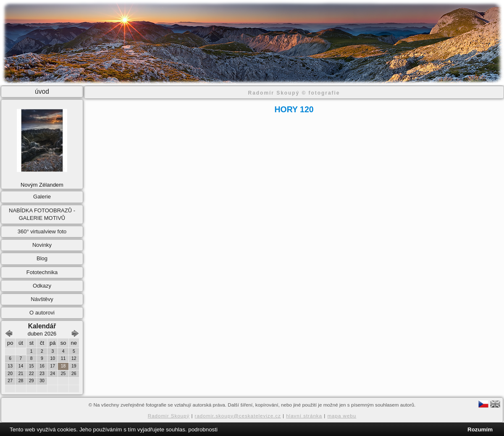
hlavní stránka (304, 416)
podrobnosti (203, 429)
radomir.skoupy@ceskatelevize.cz (238, 416)
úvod (42, 91)
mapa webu (342, 416)
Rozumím (480, 429)
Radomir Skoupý (169, 416)
